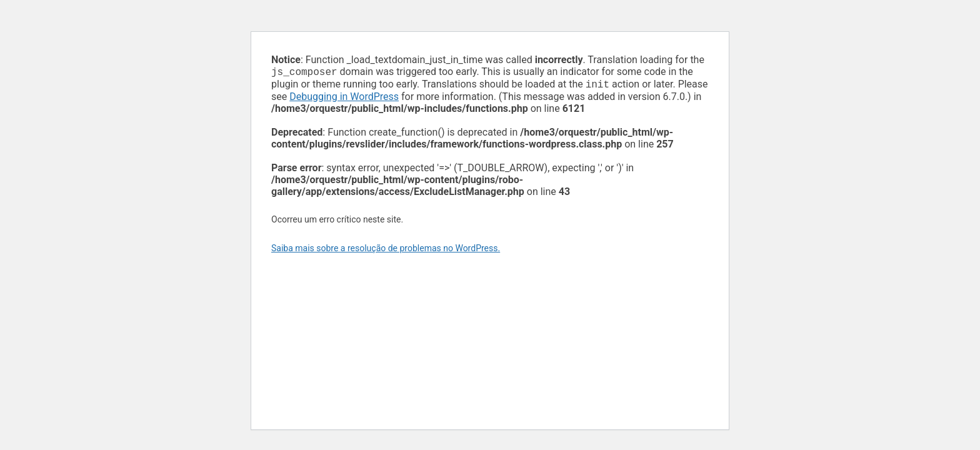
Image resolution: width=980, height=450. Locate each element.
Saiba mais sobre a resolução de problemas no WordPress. (386, 251)
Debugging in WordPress (344, 99)
